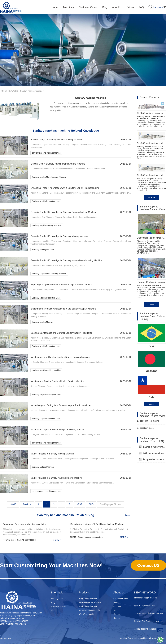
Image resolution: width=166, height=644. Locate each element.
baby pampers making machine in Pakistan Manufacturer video (148, 422)
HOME (3, 91)
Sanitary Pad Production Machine (149, 622)
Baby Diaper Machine (88, 599)
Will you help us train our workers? (152, 453)
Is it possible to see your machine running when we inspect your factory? (152, 459)
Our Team (118, 606)
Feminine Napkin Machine (90, 602)
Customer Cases (58, 606)
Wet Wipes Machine (87, 614)
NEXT (79, 504)
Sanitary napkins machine (31, 91)
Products (84, 592)
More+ (151, 404)
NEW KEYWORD (145, 592)
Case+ (152, 304)
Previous (27, 504)
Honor (116, 610)
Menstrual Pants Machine (90, 610)
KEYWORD (13, 91)
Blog (53, 602)
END (91, 504)
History (116, 602)
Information (58, 592)
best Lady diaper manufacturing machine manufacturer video (147, 429)
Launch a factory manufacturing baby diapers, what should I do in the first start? (152, 447)
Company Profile (121, 599)
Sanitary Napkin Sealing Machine (46, 394)
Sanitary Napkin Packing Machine (46, 370)
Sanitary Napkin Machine (43, 322)
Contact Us (118, 614)
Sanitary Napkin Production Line (46, 201)
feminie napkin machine (144, 607)
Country (117, 618)
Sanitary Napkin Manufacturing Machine (49, 177)
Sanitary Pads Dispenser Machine (149, 615)
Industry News (57, 599)
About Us (119, 592)
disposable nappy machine (146, 599)
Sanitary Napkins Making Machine (47, 225)
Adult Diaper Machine (88, 606)
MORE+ (151, 197)
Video (54, 610)
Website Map (6, 638)
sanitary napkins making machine (46, 153)
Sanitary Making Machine (43, 250)
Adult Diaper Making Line (145, 630)
